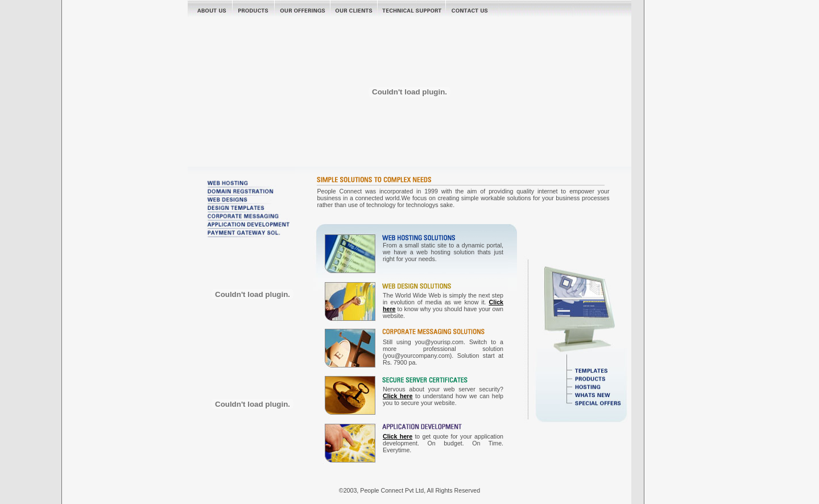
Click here (398, 396)
